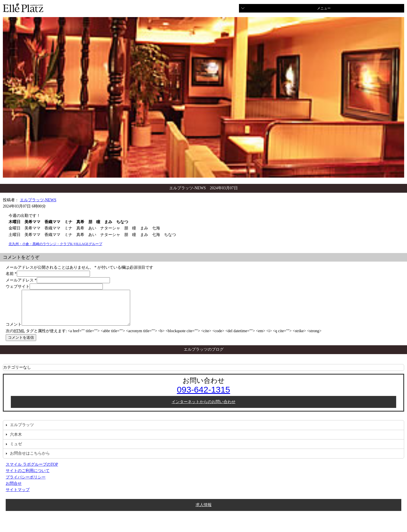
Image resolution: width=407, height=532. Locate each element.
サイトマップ (18, 497)
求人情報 (204, 512)
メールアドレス (20, 280)
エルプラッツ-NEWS (38, 200)
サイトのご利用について (28, 477)
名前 (10, 274)
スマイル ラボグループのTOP (32, 471)
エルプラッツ (22, 432)
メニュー (324, 8)
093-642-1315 (203, 396)
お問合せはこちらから (30, 460)
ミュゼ (16, 451)
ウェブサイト (18, 286)
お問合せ (14, 490)
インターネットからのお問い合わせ (204, 409)
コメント (14, 331)
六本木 (16, 441)
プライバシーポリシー (26, 484)
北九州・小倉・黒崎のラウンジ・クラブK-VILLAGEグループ (55, 244)
